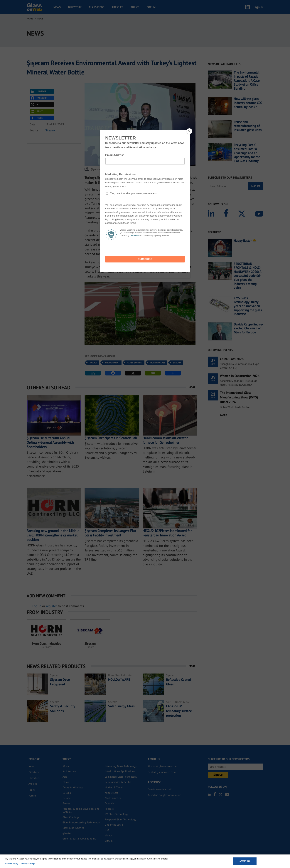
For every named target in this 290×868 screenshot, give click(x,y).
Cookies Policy (12, 864)
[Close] (189, 131)
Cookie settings (28, 864)
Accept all (245, 861)
